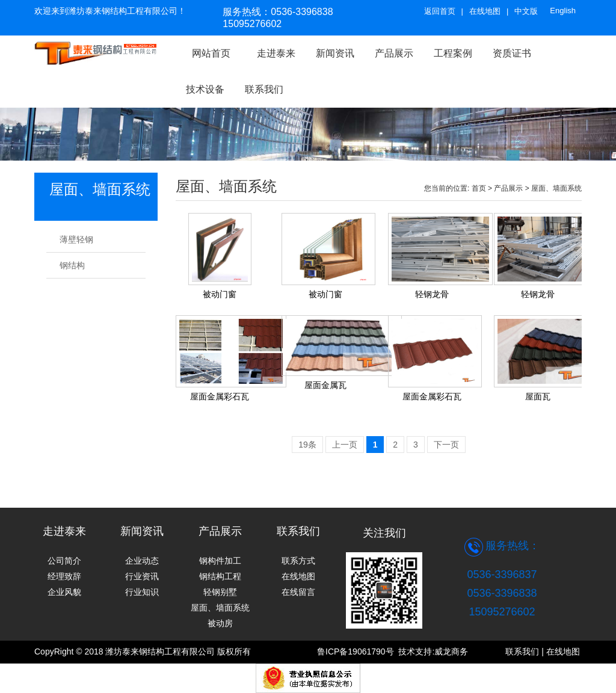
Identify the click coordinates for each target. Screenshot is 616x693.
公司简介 (64, 561)
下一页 (446, 445)
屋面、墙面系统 (556, 188)
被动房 (220, 623)
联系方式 (298, 561)
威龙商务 (451, 651)
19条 (307, 445)
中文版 (526, 11)
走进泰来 (276, 53)
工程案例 (453, 53)
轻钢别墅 (220, 592)
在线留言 (298, 592)
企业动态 (142, 561)
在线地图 (485, 11)
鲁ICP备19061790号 (358, 651)
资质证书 (512, 53)
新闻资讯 (335, 53)
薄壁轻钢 (76, 239)
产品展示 (508, 188)
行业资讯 (142, 576)
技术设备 (205, 89)
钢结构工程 (220, 576)
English (563, 11)
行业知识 (142, 592)
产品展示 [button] (394, 53)
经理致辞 (64, 576)
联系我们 (264, 89)
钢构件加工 (220, 561)
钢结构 (72, 265)
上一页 (345, 445)
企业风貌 (64, 592)
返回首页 (440, 11)
